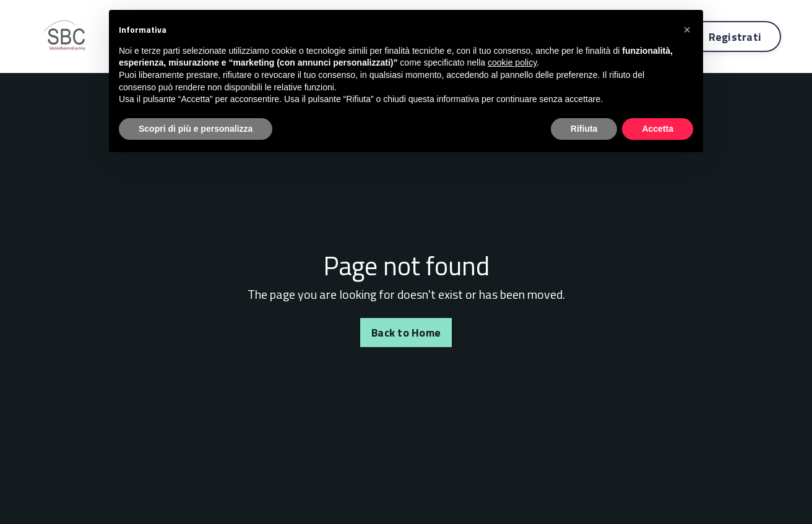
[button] (687, 30)
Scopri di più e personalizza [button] (196, 129)
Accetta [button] (658, 129)
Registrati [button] (735, 37)
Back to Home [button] (406, 333)
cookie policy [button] (512, 62)
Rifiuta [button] (584, 129)
